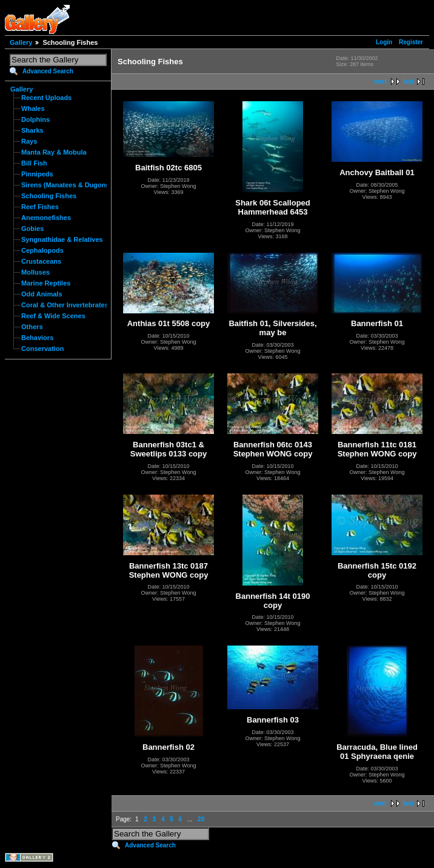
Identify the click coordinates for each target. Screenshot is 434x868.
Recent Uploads (46, 98)
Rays (29, 141)
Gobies (32, 229)
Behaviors (37, 338)
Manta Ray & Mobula (54, 152)
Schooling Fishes (49, 196)
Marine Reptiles (46, 283)
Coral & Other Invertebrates (65, 305)
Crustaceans (41, 261)
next (380, 82)
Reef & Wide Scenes (53, 316)
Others (32, 327)
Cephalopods (42, 250)
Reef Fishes (40, 207)
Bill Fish (34, 163)
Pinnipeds (37, 174)
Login (384, 42)
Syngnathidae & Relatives (62, 239)
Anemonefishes (46, 218)
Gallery (21, 42)
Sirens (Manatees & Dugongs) (68, 185)
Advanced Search (48, 71)
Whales (33, 109)
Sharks (32, 130)
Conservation (42, 349)
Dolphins (35, 119)
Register (411, 42)
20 (201, 819)
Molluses (35, 272)
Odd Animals (42, 294)
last (408, 82)
